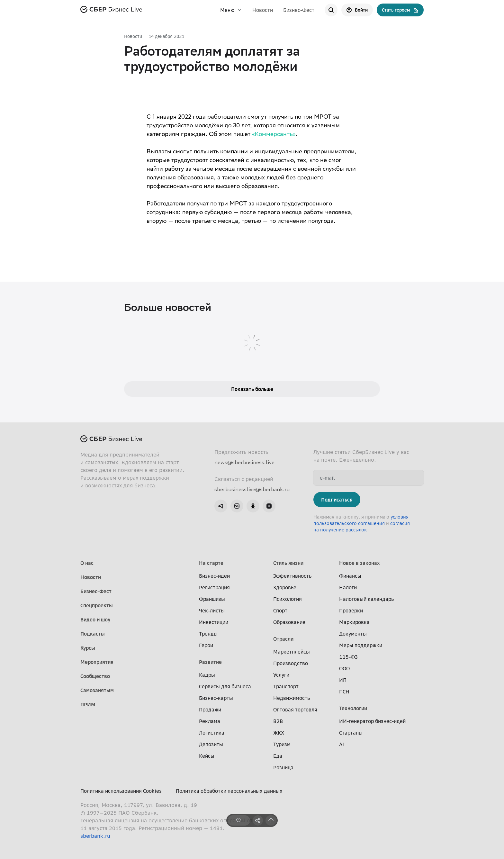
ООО (344, 668)
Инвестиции (214, 622)
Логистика (212, 733)
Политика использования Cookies (121, 791)
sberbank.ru (95, 836)
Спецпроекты (97, 605)
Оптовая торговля (295, 710)
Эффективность (292, 576)
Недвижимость (292, 698)
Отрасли (283, 639)
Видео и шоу (95, 619)
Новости (263, 10)
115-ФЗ (348, 657)
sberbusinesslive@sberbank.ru (252, 489)
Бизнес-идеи (214, 576)
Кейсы (207, 756)
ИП (343, 680)
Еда (278, 756)
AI (342, 744)
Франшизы (212, 599)
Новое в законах (360, 563)
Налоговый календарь (366, 599)
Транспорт (286, 686)
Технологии (353, 708)
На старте (211, 563)
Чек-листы (212, 610)
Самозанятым (97, 690)
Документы (353, 634)
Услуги (281, 675)
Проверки (351, 610)
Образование (289, 622)
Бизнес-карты (216, 698)
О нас (87, 563)
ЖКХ (279, 733)
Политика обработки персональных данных (229, 791)
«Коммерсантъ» (274, 135)
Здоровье (285, 587)
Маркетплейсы (292, 652)
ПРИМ (88, 704)
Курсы (88, 648)
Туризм (282, 744)
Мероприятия (97, 662)
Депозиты (211, 744)
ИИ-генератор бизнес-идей (372, 721)
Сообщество (95, 676)
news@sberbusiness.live (244, 462)
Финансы (350, 576)
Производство (291, 663)
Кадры (207, 675)
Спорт (280, 610)
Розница (283, 767)
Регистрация (214, 587)
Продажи (210, 710)
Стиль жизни (288, 563)
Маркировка (354, 622)
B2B (278, 721)
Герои (206, 645)
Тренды (208, 634)
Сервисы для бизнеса (225, 686)
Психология (288, 599)
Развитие (210, 662)
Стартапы (351, 733)
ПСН (344, 692)
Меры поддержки (361, 645)
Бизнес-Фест (299, 10)
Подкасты (93, 634)
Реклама (210, 721)
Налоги (348, 587)
